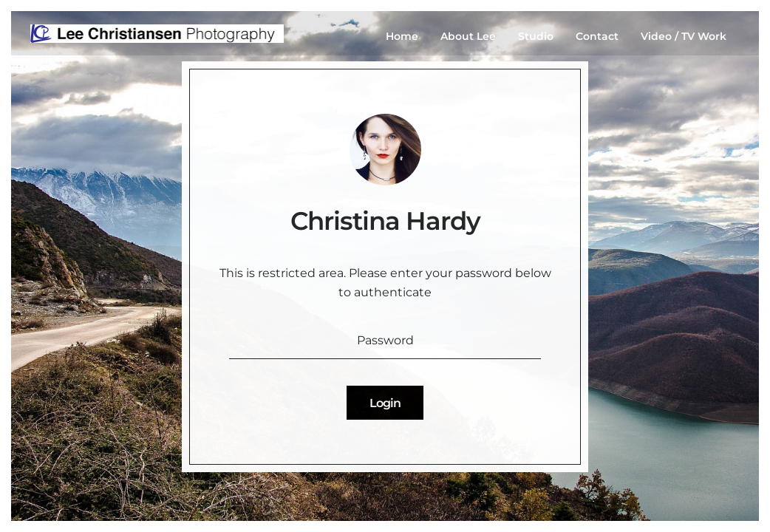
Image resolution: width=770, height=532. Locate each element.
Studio (536, 36)
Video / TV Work (684, 36)
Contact (597, 36)
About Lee (468, 36)
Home (402, 36)
